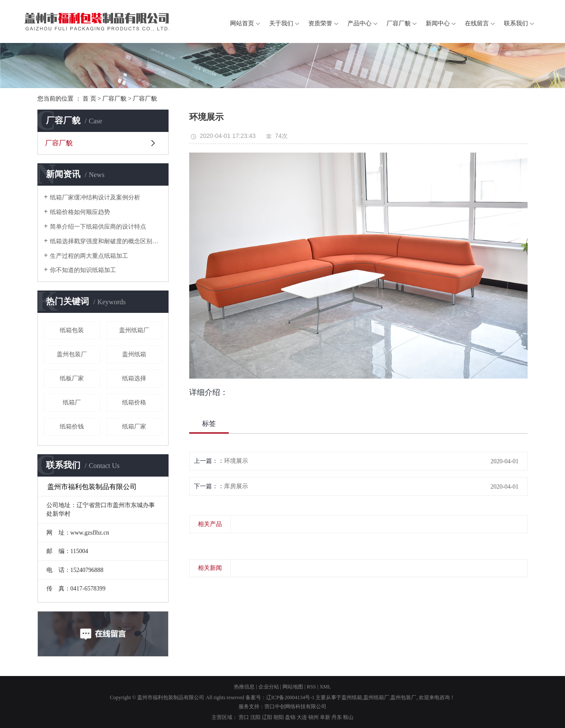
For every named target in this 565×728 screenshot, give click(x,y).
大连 (302, 717)
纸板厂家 (72, 378)
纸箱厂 (72, 402)
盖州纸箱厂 (134, 330)
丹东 (337, 717)
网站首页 (242, 23)
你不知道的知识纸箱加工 (83, 270)
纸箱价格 (134, 402)
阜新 (325, 717)
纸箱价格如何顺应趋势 (80, 212)
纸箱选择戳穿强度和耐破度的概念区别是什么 (106, 241)
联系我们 (516, 23)
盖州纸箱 (134, 354)
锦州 (313, 717)
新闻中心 (438, 23)
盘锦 (290, 717)
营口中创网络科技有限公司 (295, 707)
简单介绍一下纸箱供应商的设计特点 (98, 227)
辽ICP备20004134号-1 (290, 697)
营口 (244, 717)
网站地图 (293, 687)
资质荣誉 (320, 23)
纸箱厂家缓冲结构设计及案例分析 (95, 197)
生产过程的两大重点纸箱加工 (89, 256)
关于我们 (281, 23)
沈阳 (255, 717)
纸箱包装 (72, 330)
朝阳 (279, 717)
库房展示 (236, 486)
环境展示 (236, 461)
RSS (311, 687)
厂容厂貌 (399, 23)
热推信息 (244, 687)
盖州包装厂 (72, 354)
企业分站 (269, 687)
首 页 (89, 99)
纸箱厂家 (134, 427)
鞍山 (348, 717)
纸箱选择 (134, 378)
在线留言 (477, 23)
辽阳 (267, 717)
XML (325, 687)
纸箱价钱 (72, 427)
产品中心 (359, 23)
